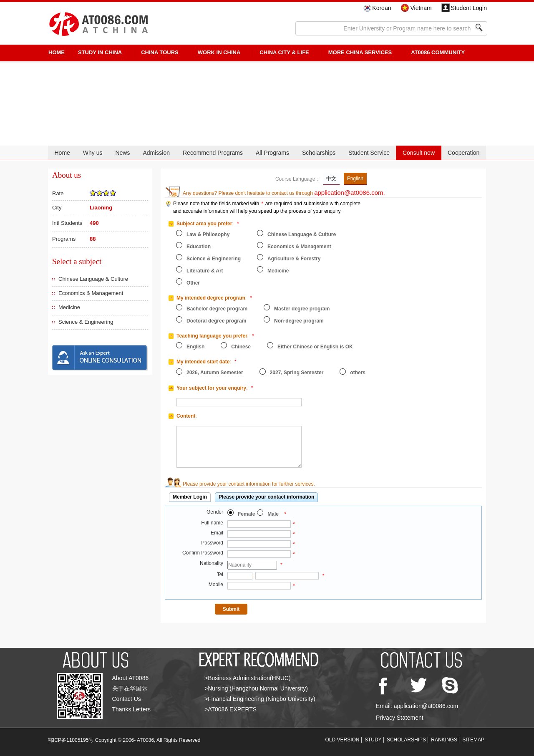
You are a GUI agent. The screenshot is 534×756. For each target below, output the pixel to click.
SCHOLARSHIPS (406, 740)
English (355, 179)
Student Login (469, 8)
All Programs (272, 153)
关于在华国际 (130, 688)
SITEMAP (473, 740)
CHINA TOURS (160, 52)
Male (273, 514)
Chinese (241, 347)
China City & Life (284, 52)
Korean (382, 8)
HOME (57, 52)
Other (193, 283)
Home (62, 153)
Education (199, 247)
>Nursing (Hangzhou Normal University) (256, 688)
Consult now (419, 153)
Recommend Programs (213, 153)
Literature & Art (205, 271)
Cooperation (463, 153)
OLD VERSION (343, 740)
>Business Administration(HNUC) (248, 678)
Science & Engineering (86, 322)
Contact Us (127, 699)
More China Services (360, 52)
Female (246, 514)
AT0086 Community (438, 52)
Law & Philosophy (208, 234)
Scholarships (319, 153)
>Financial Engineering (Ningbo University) (260, 699)
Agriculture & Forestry (294, 259)
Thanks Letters (132, 709)
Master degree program (302, 309)
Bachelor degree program (217, 309)
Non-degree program (299, 321)
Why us (93, 153)
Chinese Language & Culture (93, 279)
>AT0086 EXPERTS (230, 709)
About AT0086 (131, 678)
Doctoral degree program (216, 321)
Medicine (69, 307)
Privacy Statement (400, 718)
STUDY (373, 740)
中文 (331, 179)
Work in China (219, 52)
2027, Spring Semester (297, 373)
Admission (156, 153)
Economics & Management (91, 293)
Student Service (369, 153)
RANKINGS (444, 740)
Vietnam (421, 8)
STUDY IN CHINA (100, 52)
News (122, 153)
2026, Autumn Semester (215, 373)
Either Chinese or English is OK (315, 347)
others (358, 373)
